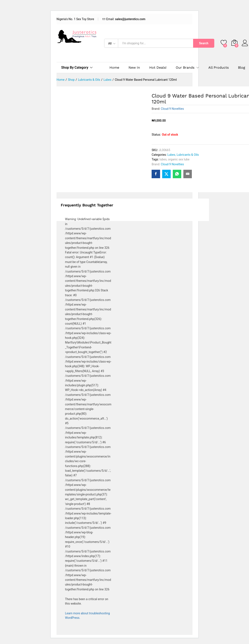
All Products (219, 68)
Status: (156, 135)
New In (134, 68)
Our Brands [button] (185, 68)
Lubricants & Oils (188, 155)
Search (204, 43)
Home (114, 68)
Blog (242, 68)
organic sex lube (179, 159)
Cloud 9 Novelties (172, 109)
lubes (163, 159)
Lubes (171, 155)
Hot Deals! (158, 68)
